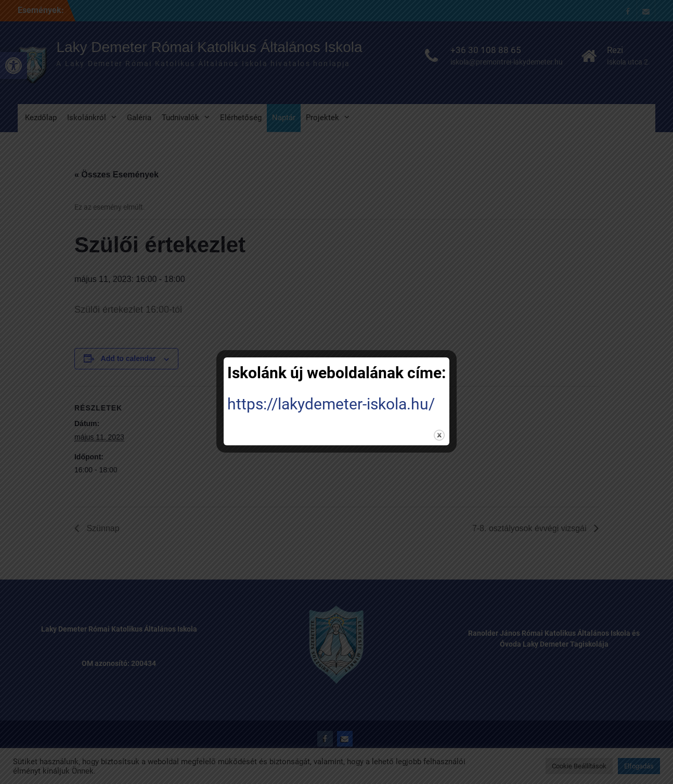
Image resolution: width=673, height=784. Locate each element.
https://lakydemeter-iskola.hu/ (331, 404)
